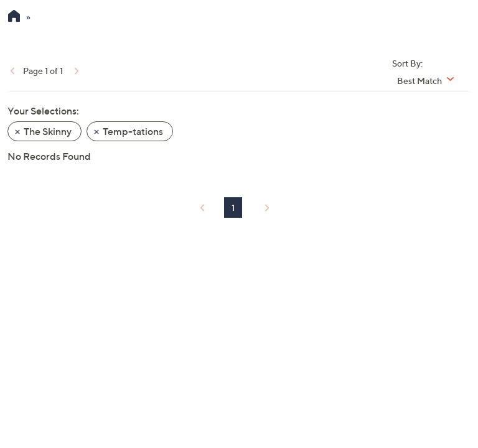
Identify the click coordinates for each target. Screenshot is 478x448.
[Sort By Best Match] (430, 81)
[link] (11, 70)
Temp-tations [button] (133, 131)
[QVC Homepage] (14, 17)
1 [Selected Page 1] (233, 208)
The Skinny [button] (48, 131)
